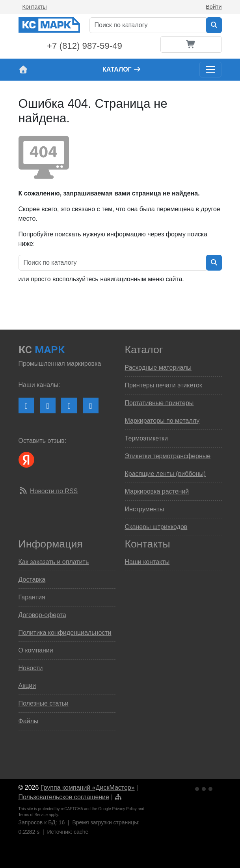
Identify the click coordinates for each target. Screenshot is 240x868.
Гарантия (32, 597)
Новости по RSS (54, 491)
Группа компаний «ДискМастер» (88, 788)
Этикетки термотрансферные (168, 456)
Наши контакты (147, 562)
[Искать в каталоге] (214, 25)
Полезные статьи (44, 703)
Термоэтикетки (146, 438)
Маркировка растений (157, 491)
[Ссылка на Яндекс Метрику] (205, 788)
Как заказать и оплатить (54, 562)
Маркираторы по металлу (162, 421)
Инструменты (145, 509)
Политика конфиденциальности (65, 633)
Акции (27, 686)
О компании (36, 650)
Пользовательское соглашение (64, 797)
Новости (31, 668)
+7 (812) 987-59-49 (85, 46)
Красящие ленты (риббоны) (166, 474)
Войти (214, 7)
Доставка (32, 580)
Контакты (35, 7)
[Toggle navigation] (210, 70)
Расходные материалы (158, 368)
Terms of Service (33, 815)
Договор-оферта (42, 615)
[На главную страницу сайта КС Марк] (23, 70)
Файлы (29, 721)
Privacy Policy (124, 809)
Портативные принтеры (159, 403)
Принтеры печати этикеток (164, 385)
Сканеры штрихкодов (156, 527)
